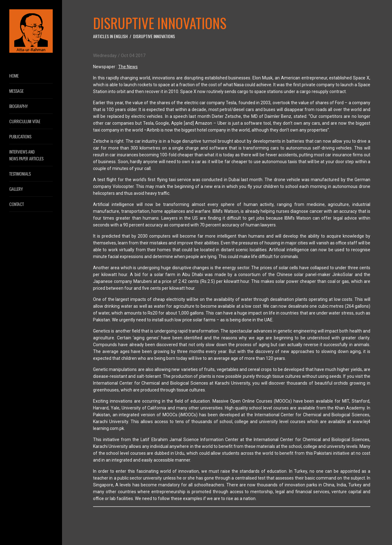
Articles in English (110, 36)
